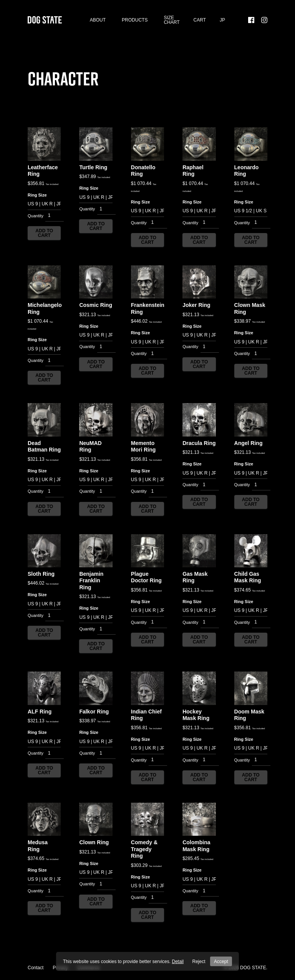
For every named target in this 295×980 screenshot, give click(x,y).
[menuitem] (222, 23)
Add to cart (44, 239)
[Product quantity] (55, 222)
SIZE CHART (172, 23)
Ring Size (37, 201)
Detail (179, 962)
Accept (220, 962)
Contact (36, 968)
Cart (200, 23)
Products (135, 23)
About (98, 23)
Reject (200, 962)
